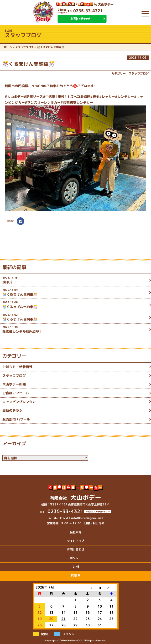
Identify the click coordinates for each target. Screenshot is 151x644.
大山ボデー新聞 (14, 384)
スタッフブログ (139, 73)
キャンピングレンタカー (21, 402)
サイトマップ (76, 541)
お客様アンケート (16, 393)
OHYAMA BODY (74, 640)
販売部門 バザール (16, 419)
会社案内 (76, 532)
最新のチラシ (12, 410)
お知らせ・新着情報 (17, 367)
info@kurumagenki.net (87, 518)
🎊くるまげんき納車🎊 (75, 292)
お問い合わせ (80, 19)
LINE (76, 567)
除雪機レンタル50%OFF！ (75, 329)
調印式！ (75, 280)
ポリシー (76, 558)
